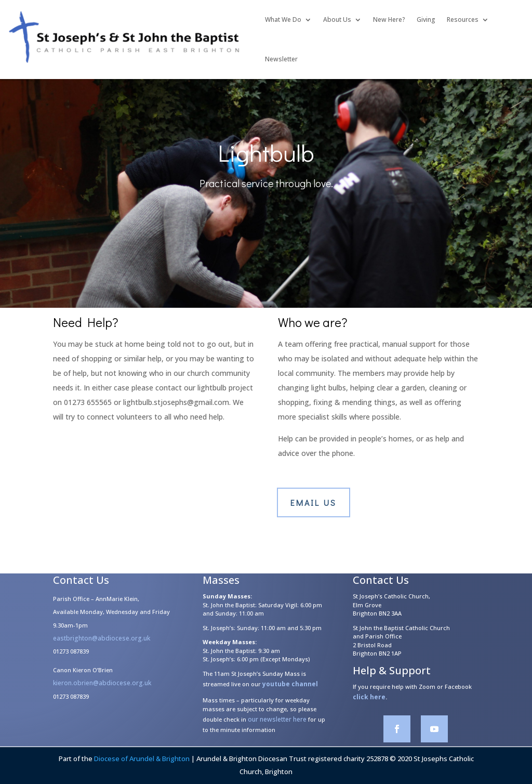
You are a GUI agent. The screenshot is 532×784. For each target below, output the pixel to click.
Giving (426, 19)
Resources (463, 19)
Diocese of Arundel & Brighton (142, 759)
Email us (314, 502)
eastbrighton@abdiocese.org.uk (102, 644)
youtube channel (290, 690)
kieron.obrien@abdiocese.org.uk (102, 689)
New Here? (389, 19)
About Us (337, 19)
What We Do (283, 19)
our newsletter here (277, 725)
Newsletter (281, 59)
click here (369, 703)
